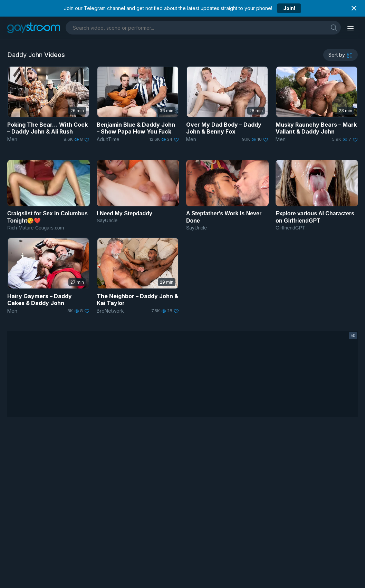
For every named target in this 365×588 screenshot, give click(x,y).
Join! (289, 8)
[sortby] (340, 55)
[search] (334, 27)
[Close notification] (354, 8)
